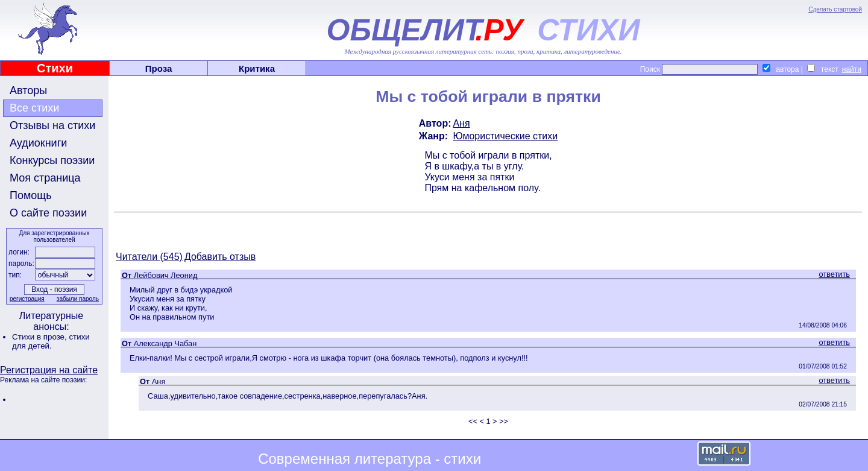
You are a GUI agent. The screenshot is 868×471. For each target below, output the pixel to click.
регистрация (27, 299)
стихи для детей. (51, 341)
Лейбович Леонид (166, 275)
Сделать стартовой (835, 9)
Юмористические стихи (505, 136)
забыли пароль (78, 299)
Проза (159, 68)
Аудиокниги (38, 143)
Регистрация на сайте (49, 370)
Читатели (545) (149, 257)
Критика (257, 68)
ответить (834, 274)
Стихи (55, 68)
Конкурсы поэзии (52, 160)
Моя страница (45, 178)
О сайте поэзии (48, 213)
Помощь (31, 195)
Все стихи (34, 108)
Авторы (28, 90)
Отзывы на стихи (52, 125)
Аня (461, 123)
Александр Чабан (165, 343)
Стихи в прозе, (40, 337)
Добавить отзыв (220, 257)
